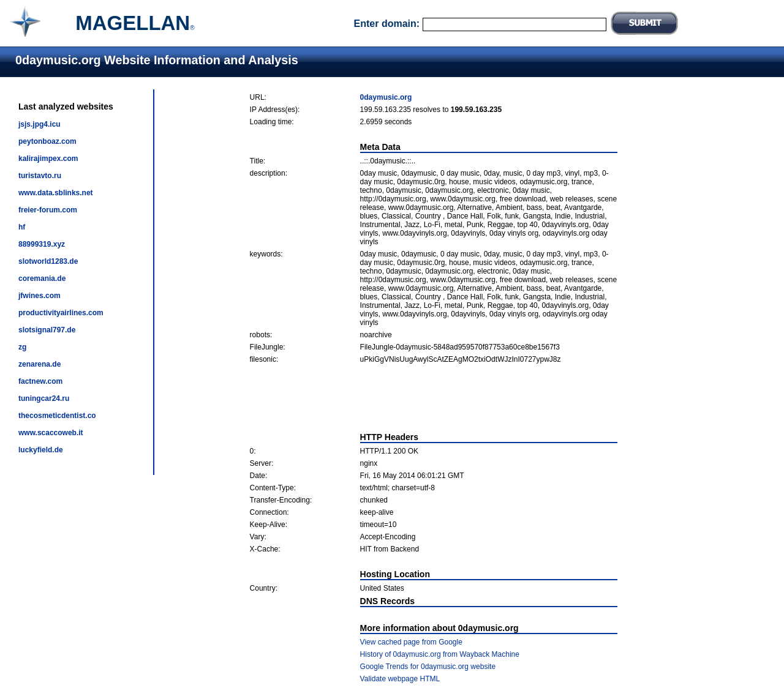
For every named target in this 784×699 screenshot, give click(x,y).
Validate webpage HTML (400, 679)
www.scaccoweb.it (51, 433)
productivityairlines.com (61, 313)
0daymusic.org (386, 97)
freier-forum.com (48, 210)
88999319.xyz (42, 244)
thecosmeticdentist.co (57, 416)
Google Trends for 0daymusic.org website (428, 667)
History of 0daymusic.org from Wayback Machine (440, 654)
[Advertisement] (434, 398)
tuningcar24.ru (44, 398)
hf (22, 227)
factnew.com (40, 381)
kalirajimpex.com (48, 159)
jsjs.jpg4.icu (40, 124)
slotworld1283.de (48, 261)
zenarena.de (40, 364)
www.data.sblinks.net (56, 193)
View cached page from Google (411, 642)
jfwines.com (40, 296)
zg (22, 347)
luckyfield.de (41, 450)
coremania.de (42, 278)
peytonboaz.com (47, 141)
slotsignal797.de (47, 330)
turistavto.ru (40, 176)
